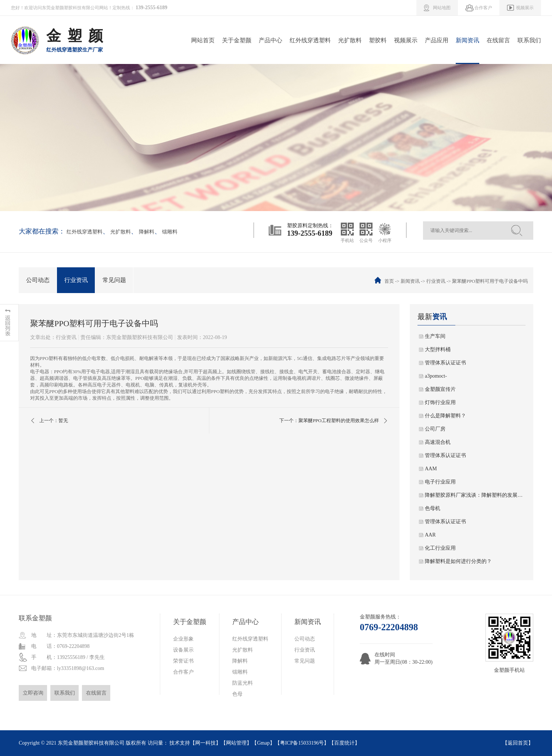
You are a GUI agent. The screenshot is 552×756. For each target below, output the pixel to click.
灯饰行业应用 (440, 402)
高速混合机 (438, 442)
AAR (430, 535)
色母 (237, 694)
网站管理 (236, 743)
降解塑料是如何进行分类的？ (458, 561)
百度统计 (344, 743)
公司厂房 (435, 429)
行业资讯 (76, 280)
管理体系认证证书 (445, 363)
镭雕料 (170, 232)
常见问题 (114, 280)
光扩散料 (350, 40)
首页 (389, 281)
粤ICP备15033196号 (302, 743)
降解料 (147, 232)
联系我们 (529, 40)
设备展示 (183, 650)
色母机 (433, 508)
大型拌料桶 (438, 350)
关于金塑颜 (237, 40)
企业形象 (183, 639)
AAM (431, 469)
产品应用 (437, 40)
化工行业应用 (440, 548)
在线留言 (498, 40)
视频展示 (406, 40)
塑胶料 (378, 40)
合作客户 (183, 672)
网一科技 (205, 743)
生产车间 (435, 336)
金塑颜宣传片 (440, 389)
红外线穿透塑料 (310, 40)
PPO (44, 358)
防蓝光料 (243, 683)
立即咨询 (33, 693)
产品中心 (270, 40)
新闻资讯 (467, 40)
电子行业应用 (440, 482)
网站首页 (203, 40)
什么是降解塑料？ (445, 416)
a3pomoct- (436, 376)
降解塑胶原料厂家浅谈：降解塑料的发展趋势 (475, 495)
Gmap (263, 743)
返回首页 (518, 743)
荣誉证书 (183, 661)
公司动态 (38, 280)
